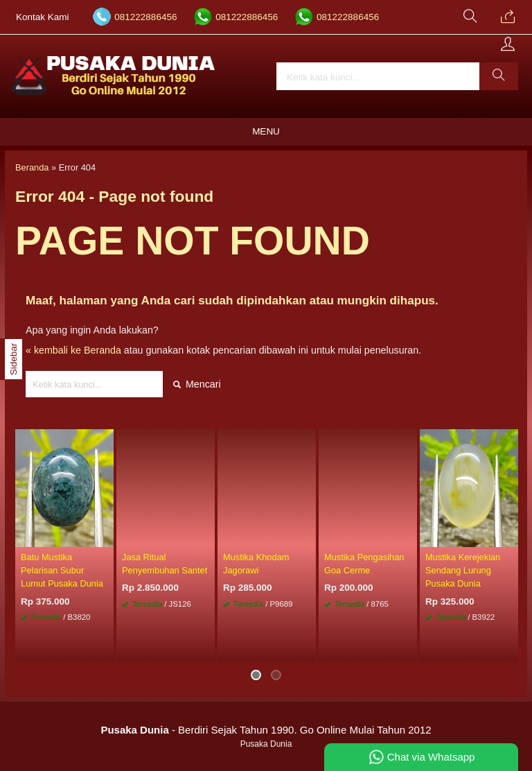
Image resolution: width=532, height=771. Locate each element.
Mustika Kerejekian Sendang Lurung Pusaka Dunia (463, 570)
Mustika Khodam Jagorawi (256, 564)
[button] (499, 76)
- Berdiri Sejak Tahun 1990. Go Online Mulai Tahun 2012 (266, 730)
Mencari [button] (197, 384)
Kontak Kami (43, 17)
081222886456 (145, 17)
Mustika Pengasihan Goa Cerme (364, 564)
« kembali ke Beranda (73, 350)
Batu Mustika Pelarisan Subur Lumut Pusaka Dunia (62, 570)
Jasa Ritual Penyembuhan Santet (165, 564)
